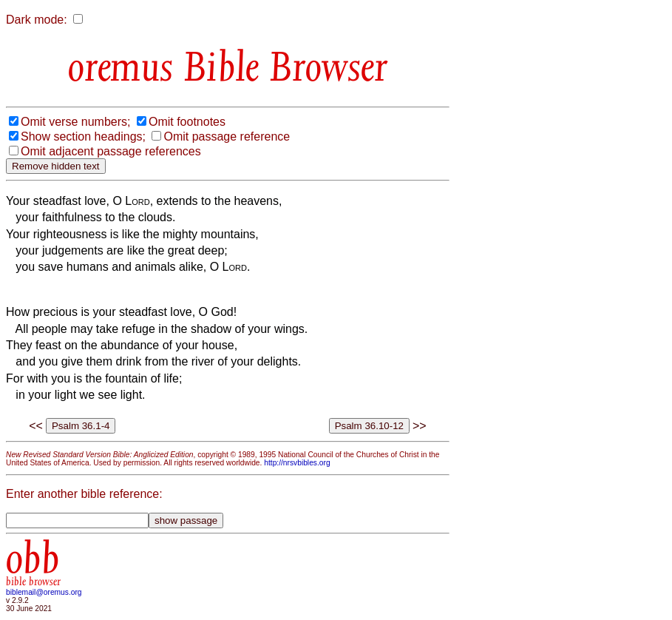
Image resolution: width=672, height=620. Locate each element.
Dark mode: (37, 20)
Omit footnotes (187, 122)
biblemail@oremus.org (44, 592)
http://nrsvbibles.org (297, 463)
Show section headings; (83, 137)
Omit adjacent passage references (111, 151)
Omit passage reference (227, 137)
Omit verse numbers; (75, 122)
